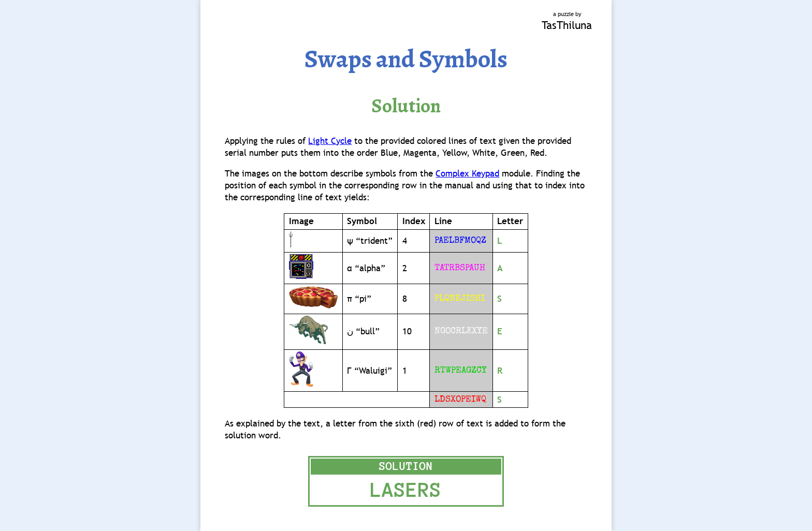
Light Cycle (330, 141)
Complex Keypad (467, 174)
